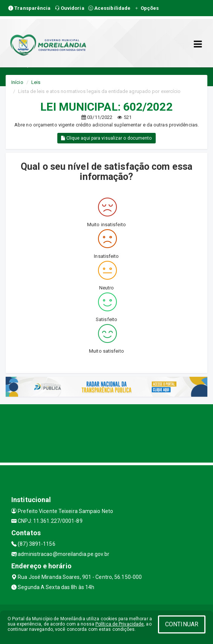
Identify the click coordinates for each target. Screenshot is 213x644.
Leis (36, 82)
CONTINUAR (182, 624)
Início (17, 82)
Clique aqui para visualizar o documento (106, 138)
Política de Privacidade (120, 624)
